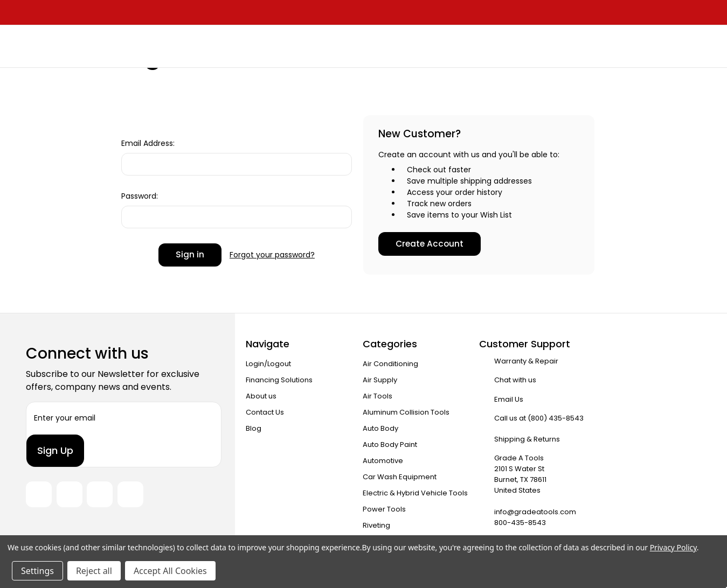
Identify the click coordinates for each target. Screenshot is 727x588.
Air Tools (378, 396)
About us (261, 396)
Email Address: (148, 143)
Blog (254, 428)
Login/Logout (268, 364)
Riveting (376, 525)
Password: (140, 196)
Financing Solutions (279, 380)
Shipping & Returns (527, 439)
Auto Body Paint (390, 444)
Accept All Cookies (170, 571)
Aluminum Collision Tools (406, 412)
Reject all (94, 571)
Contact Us (265, 412)
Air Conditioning (390, 364)
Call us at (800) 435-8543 (539, 418)
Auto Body (380, 428)
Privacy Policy (673, 547)
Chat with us (515, 380)
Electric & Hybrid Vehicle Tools (415, 493)
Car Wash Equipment (400, 477)
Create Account (430, 244)
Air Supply (380, 380)
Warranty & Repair (526, 361)
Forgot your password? (272, 255)
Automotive (383, 461)
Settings (37, 571)
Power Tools (384, 509)
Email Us (509, 399)
